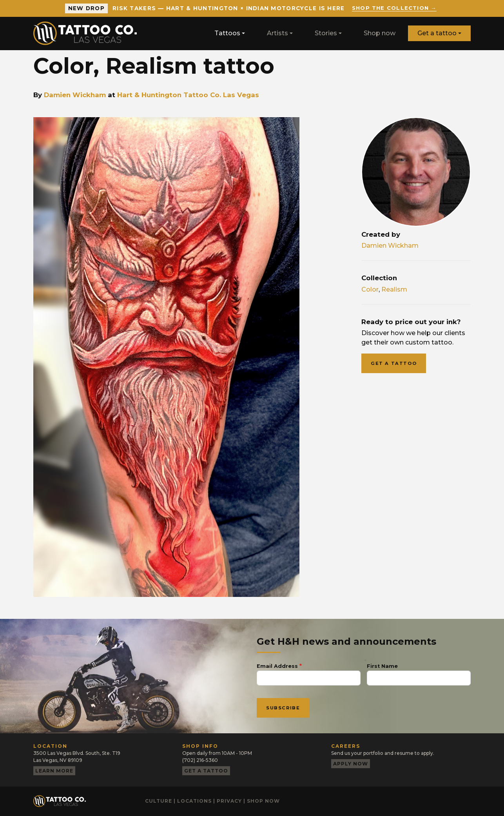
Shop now (380, 33)
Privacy (229, 801)
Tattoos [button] (227, 33)
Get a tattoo (437, 33)
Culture (159, 801)
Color (370, 289)
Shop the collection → (394, 8)
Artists (277, 33)
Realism (394, 289)
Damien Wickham (75, 95)
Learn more (54, 771)
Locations (194, 801)
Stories (326, 33)
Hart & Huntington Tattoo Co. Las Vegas (188, 95)
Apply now (351, 764)
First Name (382, 666)
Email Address (277, 666)
